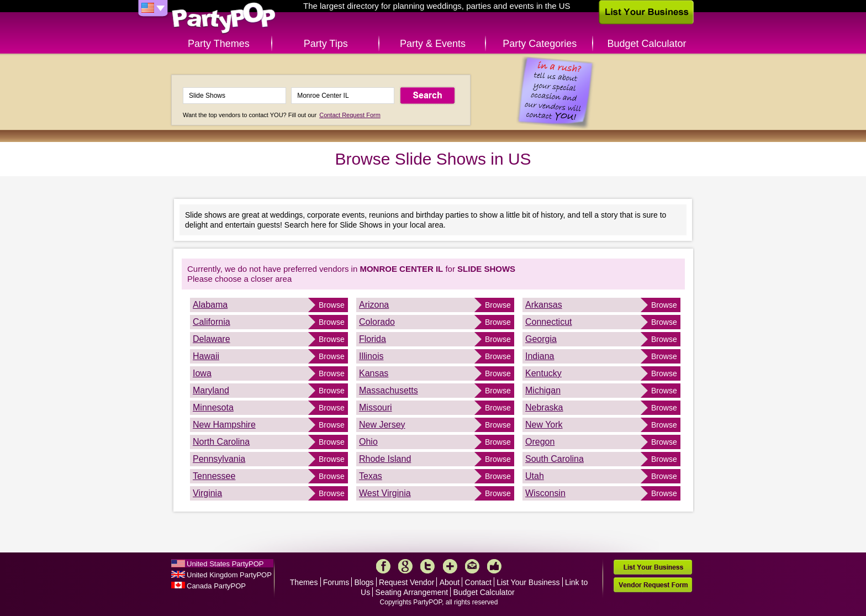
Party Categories (540, 44)
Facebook (383, 566)
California (212, 322)
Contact (478, 582)
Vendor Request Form (653, 585)
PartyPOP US (224, 19)
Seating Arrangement (412, 592)
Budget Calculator (647, 44)
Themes (304, 582)
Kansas (374, 373)
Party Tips (326, 44)
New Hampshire (224, 425)
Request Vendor (406, 582)
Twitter (427, 566)
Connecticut (549, 322)
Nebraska (544, 407)
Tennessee (214, 476)
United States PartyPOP (225, 564)
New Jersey (382, 425)
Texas (371, 476)
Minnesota (213, 407)
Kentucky (543, 373)
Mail (472, 566)
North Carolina (221, 442)
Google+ (405, 566)
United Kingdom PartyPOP (229, 575)
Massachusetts (389, 390)
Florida (373, 339)
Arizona (374, 305)
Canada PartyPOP (216, 586)
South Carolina (555, 459)
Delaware (212, 339)
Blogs (364, 582)
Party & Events (433, 44)
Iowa (202, 373)
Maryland (211, 390)
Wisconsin (545, 493)
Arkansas (544, 305)
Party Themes (219, 44)
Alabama (210, 305)
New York (544, 425)
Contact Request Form (350, 115)
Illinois (371, 356)
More (450, 566)
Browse (332, 305)
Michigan (543, 390)
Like (494, 566)
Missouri (376, 407)
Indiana (540, 356)
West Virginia (385, 493)
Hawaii (206, 356)
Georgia (541, 339)
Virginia (207, 493)
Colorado (377, 322)
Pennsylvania (219, 459)
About (450, 582)
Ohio (368, 442)
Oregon (540, 442)
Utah (535, 476)
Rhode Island (385, 459)
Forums (336, 582)
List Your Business (528, 582)
